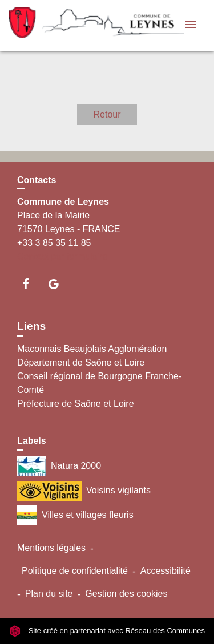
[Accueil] (80, 25)
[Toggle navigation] (191, 25)
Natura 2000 (59, 466)
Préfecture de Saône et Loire (76, 404)
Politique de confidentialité (75, 571)
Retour (107, 114)
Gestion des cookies (126, 594)
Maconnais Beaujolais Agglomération (92, 349)
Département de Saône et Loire (81, 362)
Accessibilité (165, 571)
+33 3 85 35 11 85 (54, 243)
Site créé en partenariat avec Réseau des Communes (107, 631)
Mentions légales (51, 548)
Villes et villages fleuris (75, 515)
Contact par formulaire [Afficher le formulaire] (62, 256)
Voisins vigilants (84, 491)
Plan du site (49, 594)
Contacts (37, 180)
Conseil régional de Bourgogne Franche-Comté (99, 383)
